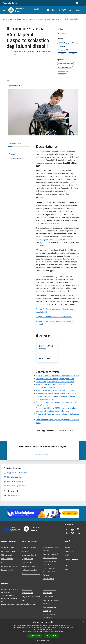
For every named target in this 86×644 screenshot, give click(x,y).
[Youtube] (47, 10)
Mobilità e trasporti (50, 558)
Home (5, 19)
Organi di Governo (8, 547)
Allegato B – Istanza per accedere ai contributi (54, 317)
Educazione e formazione (31, 574)
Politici (4, 562)
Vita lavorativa (49, 579)
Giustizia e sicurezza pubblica (51, 549)
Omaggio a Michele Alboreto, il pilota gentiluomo (55, 379)
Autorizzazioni (27, 562)
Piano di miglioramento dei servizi (52, 602)
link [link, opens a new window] (63, 631)
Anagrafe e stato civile (30, 555)
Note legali (47, 611)
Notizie (67, 547)
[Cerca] (82, 10)
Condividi (62, 29)
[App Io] (69, 10)
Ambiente (26, 551)
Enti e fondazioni (7, 559)
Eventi (67, 565)
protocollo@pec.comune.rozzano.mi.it (51, 240)
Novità (12, 19)
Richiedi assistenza (29, 604)
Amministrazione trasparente (49, 591)
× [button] (84, 621)
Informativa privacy (50, 607)
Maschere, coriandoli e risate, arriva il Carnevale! (55, 390)
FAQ (24, 600)
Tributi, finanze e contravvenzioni (49, 570)
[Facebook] (42, 10)
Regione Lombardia (10, 3)
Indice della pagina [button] (15, 143)
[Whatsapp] (58, 10)
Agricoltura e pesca (29, 547)
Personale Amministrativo (11, 566)
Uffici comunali (7, 555)
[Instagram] (53, 10)
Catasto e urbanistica (30, 566)
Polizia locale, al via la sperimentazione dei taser (55, 382)
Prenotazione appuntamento (28, 591)
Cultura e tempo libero (30, 570)
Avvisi (67, 555)
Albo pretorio (48, 596)
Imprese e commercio (51, 554)
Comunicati (21, 19)
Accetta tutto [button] (35, 636)
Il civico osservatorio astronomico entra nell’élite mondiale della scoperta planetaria (55, 386)
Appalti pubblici (28, 559)
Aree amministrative (9, 551)
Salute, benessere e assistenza (50, 563)
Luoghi (67, 569)
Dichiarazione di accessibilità (49, 616)
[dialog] (43, 631)
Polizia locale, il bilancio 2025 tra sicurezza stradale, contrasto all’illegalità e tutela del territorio (56, 409)
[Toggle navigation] (4, 10)
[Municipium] (63, 10)
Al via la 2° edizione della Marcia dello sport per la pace (57, 376)
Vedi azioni (62, 33)
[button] (43, 640)
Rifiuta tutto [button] (51, 636)
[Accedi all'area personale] (77, 3)
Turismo (46, 575)
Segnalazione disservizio (31, 596)
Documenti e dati (7, 570)
